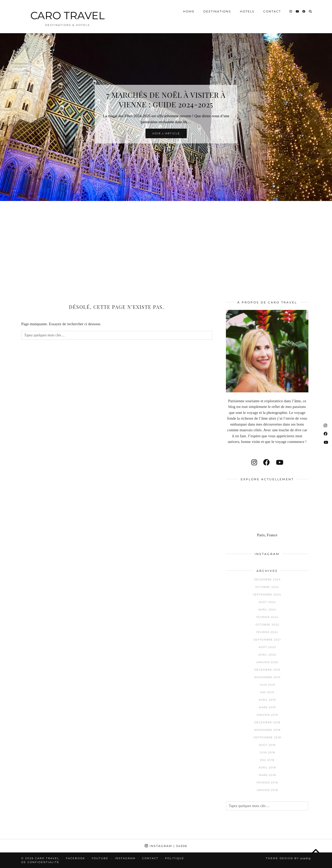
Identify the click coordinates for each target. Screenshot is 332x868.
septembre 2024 (267, 595)
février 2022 (267, 632)
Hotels (247, 11)
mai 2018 (267, 760)
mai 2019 (267, 692)
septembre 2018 (267, 737)
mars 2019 (267, 707)
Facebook (75, 858)
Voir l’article (166, 133)
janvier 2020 (267, 662)
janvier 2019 (267, 715)
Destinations (217, 11)
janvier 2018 (267, 790)
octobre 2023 (267, 625)
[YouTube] (298, 11)
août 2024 (267, 602)
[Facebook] (304, 11)
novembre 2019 (267, 677)
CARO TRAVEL (68, 15)
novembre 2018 (267, 730)
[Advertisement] (166, 244)
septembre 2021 (267, 640)
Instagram (166, 846)
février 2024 (267, 617)
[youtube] (280, 463)
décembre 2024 (267, 579)
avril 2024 (267, 610)
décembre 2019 (267, 670)
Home (189, 11)
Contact (272, 11)
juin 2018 (267, 752)
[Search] (311, 11)
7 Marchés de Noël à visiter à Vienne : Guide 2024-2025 (166, 100)
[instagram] (254, 463)
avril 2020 (267, 655)
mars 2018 (267, 775)
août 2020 (267, 647)
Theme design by (288, 858)
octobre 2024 (267, 587)
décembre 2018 (267, 722)
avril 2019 (267, 700)
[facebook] (267, 463)
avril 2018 (267, 768)
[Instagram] (291, 11)
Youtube (100, 858)
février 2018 (267, 783)
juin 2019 (267, 685)
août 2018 (267, 745)
